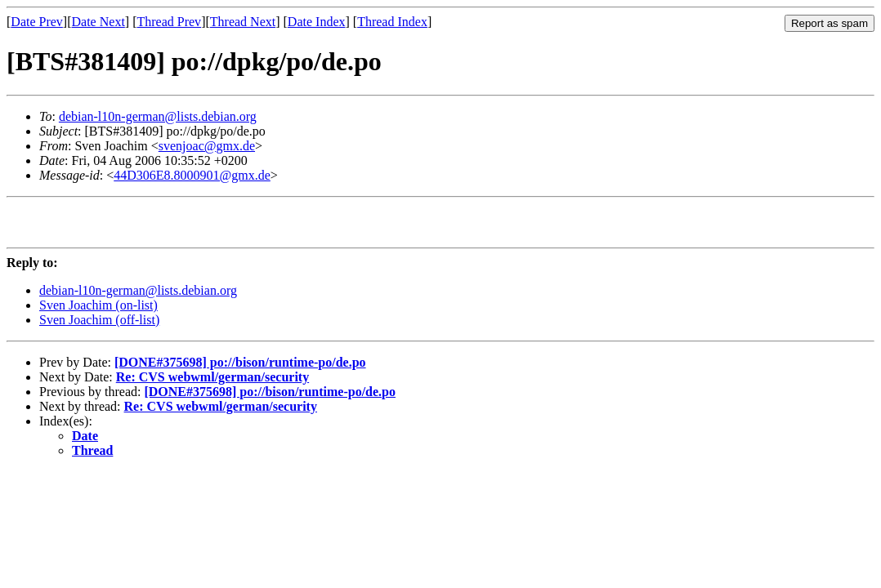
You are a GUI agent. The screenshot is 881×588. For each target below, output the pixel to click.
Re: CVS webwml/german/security (212, 384)
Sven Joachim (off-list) (99, 327)
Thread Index (392, 22)
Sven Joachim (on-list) (98, 312)
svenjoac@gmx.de (207, 146)
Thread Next (243, 22)
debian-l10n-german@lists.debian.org (158, 116)
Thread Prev (169, 22)
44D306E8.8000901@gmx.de (192, 175)
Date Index (317, 22)
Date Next (98, 22)
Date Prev (37, 22)
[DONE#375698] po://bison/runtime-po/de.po (240, 370)
